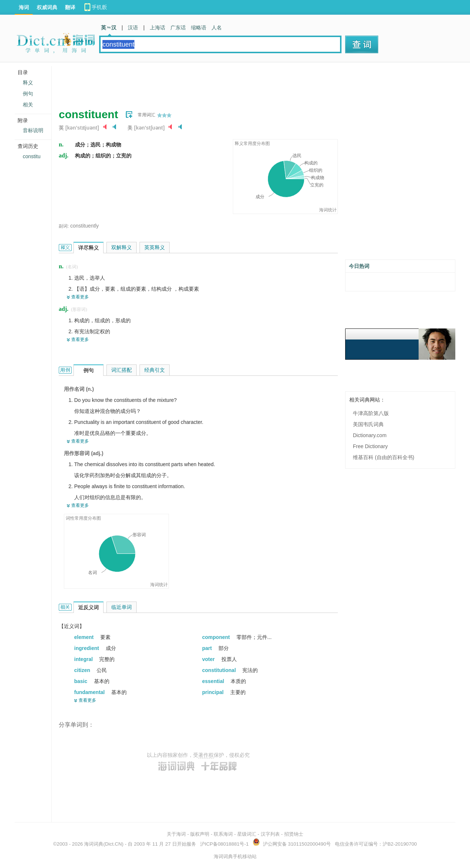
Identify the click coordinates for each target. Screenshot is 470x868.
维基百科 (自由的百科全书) (384, 457)
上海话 (158, 28)
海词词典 (94, 844)
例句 (28, 94)
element (85, 637)
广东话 (178, 28)
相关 (28, 105)
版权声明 (200, 834)
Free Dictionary (370, 446)
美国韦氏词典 (368, 424)
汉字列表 (270, 834)
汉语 (133, 28)
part (208, 648)
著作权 (206, 755)
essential (214, 681)
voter (209, 659)
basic (82, 681)
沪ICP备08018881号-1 (224, 844)
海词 (24, 7)
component (217, 637)
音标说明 (33, 130)
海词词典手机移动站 (235, 856)
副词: (64, 226)
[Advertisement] (192, 83)
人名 (217, 28)
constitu (32, 156)
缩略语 (199, 28)
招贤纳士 (294, 834)
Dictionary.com (370, 435)
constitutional (220, 670)
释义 (28, 83)
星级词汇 (247, 834)
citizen (83, 670)
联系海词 (223, 834)
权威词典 (47, 7)
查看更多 (80, 297)
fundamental (90, 692)
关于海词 (176, 834)
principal (214, 692)
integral (84, 659)
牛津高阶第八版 (371, 413)
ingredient (87, 648)
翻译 (70, 7)
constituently (84, 226)
